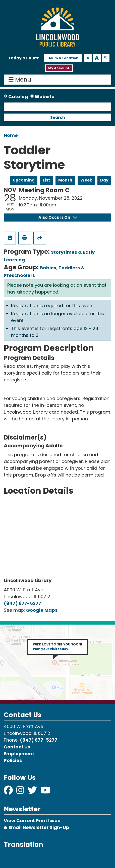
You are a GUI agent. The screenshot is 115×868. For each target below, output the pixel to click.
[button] (24, 58)
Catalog (18, 97)
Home (11, 135)
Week (86, 180)
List (46, 180)
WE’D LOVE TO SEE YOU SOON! (57, 647)
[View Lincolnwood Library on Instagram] (21, 792)
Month (65, 180)
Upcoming (24, 180)
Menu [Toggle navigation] (21, 80)
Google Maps (42, 610)
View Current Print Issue (32, 821)
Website (45, 97)
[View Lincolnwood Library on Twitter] (33, 792)
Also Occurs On (57, 217)
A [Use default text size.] (106, 58)
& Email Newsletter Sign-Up (37, 827)
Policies (13, 760)
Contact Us (17, 747)
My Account (59, 68)
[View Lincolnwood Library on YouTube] (46, 792)
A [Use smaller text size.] (88, 58)
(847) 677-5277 (22, 603)
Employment (19, 754)
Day (104, 180)
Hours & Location (63, 58)
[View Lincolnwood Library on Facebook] (9, 792)
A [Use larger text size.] (97, 58)
